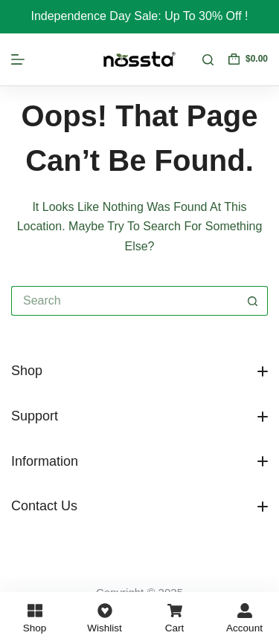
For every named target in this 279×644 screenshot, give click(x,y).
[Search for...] (125, 301)
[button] (139, 371)
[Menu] (18, 59)
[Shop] (35, 618)
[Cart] (174, 618)
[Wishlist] (105, 618)
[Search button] (253, 301)
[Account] (244, 618)
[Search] (208, 60)
